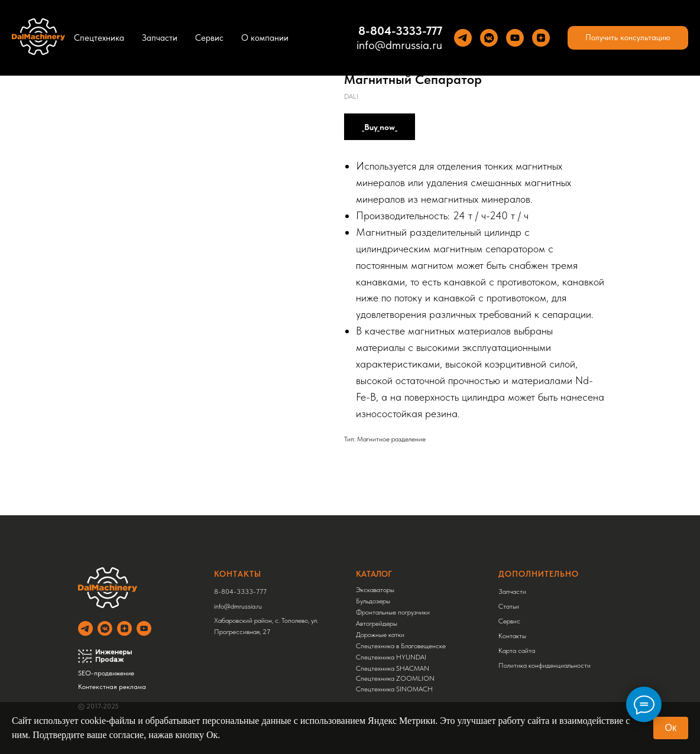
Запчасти (160, 38)
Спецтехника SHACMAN (393, 668)
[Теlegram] (463, 38)
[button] (628, 38)
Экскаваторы (375, 590)
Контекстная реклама (112, 687)
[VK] (489, 38)
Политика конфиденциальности (545, 665)
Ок (671, 728)
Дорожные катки (380, 635)
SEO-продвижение (106, 673)
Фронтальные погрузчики (393, 612)
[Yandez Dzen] (541, 38)
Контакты (512, 636)
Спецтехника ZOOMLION (395, 678)
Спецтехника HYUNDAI (391, 657)
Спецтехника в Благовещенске (401, 646)
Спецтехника (99, 38)
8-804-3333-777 (240, 591)
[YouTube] (515, 38)
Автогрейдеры (377, 623)
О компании (265, 38)
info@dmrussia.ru (399, 45)
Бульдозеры (373, 601)
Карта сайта (517, 651)
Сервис (209, 38)
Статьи (509, 606)
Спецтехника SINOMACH (394, 689)
